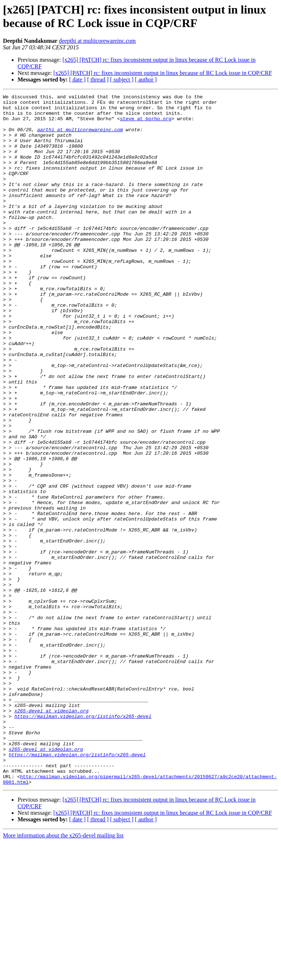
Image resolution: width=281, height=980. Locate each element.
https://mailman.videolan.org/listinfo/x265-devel (83, 841)
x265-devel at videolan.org (51, 835)
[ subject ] (122, 80)
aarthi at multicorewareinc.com (80, 137)
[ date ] (77, 80)
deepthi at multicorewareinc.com (97, 41)
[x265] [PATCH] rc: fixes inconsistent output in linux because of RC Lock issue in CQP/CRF (163, 73)
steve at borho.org (146, 124)
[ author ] (146, 80)
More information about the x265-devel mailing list (63, 974)
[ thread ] (98, 80)
